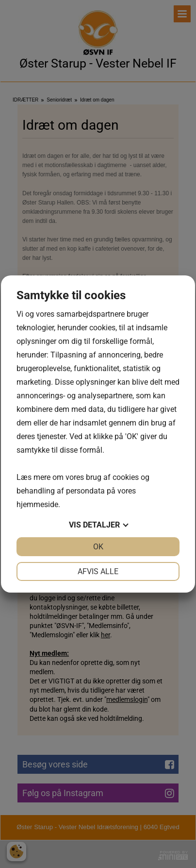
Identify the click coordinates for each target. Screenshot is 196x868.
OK (98, 547)
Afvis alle (98, 571)
